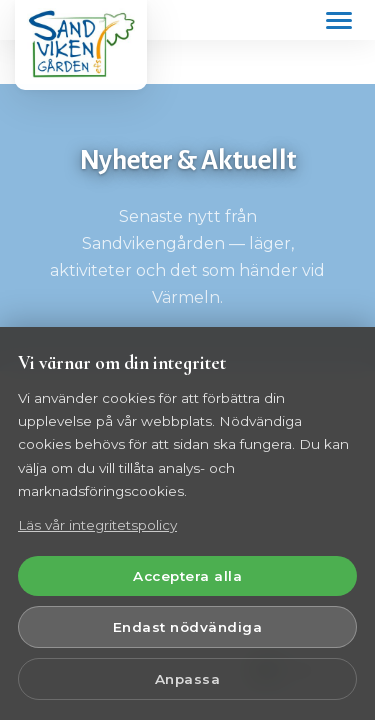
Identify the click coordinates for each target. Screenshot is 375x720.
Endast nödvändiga (188, 627)
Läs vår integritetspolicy (97, 525)
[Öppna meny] (339, 20)
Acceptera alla (187, 576)
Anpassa (188, 679)
